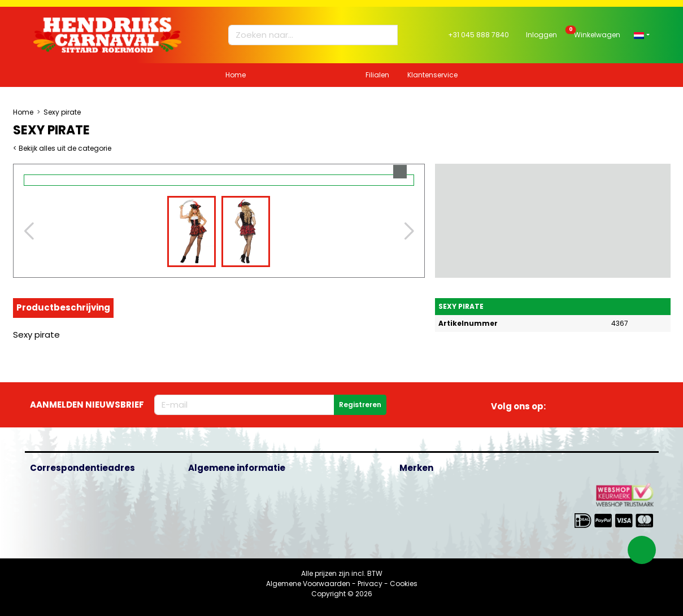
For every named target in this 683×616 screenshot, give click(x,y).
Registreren (360, 405)
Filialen (377, 75)
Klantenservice (432, 75)
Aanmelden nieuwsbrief (87, 405)
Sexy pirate (62, 112)
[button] (641, 35)
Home (236, 75)
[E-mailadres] (244, 405)
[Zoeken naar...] (308, 35)
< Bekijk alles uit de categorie (62, 148)
